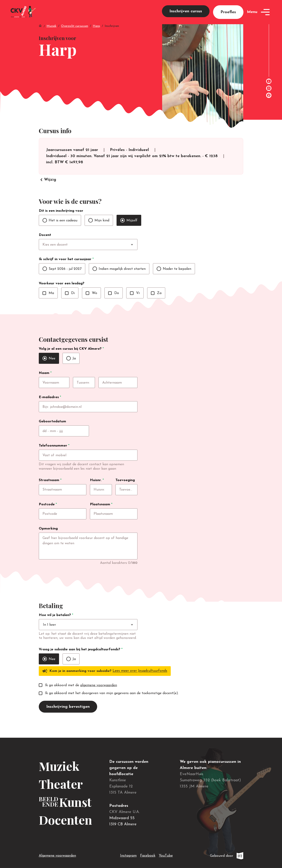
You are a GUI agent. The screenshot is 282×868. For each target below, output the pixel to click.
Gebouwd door (227, 856)
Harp (96, 33)
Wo (91, 302)
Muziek (51, 33)
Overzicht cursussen (75, 33)
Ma (48, 302)
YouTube (166, 855)
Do (114, 302)
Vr (135, 302)
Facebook (148, 855)
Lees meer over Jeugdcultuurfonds (140, 686)
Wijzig (47, 189)
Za (156, 302)
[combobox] (97, 254)
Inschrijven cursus (186, 15)
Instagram (128, 855)
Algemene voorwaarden (57, 856)
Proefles (228, 16)
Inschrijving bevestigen (68, 721)
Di (70, 302)
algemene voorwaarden (99, 700)
